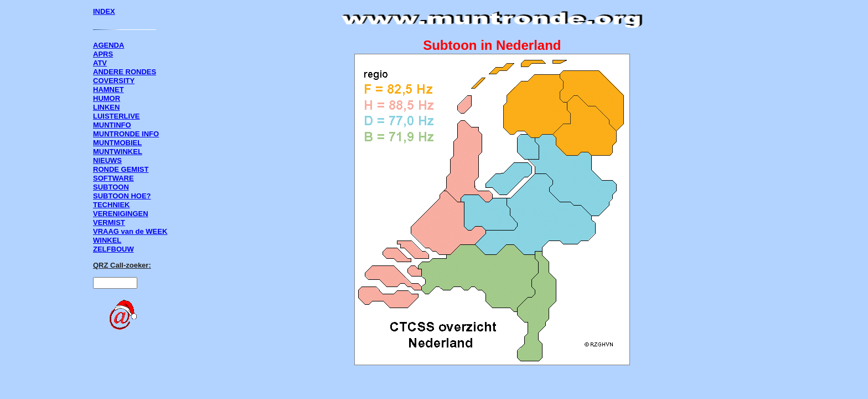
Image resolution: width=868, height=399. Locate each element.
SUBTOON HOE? (122, 196)
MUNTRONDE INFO (126, 134)
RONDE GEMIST (121, 169)
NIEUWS (107, 160)
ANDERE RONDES (125, 72)
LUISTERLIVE (117, 116)
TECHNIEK (111, 205)
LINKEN (106, 107)
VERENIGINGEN (121, 214)
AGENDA (108, 45)
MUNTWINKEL (118, 152)
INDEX (104, 11)
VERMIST (109, 222)
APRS (103, 54)
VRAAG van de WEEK (130, 231)
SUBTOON (111, 187)
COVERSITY (114, 81)
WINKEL (107, 240)
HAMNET (108, 89)
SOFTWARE (113, 178)
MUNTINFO (112, 125)
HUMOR (107, 98)
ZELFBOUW (113, 249)
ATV (100, 63)
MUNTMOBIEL (117, 143)
